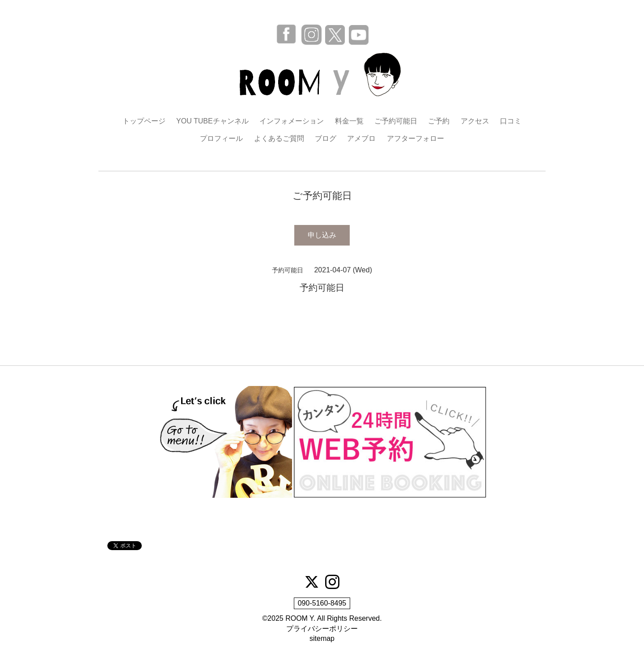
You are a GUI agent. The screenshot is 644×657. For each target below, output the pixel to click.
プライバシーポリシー (322, 629)
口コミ (511, 121)
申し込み (322, 235)
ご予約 (439, 121)
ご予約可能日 (396, 121)
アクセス (475, 121)
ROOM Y (299, 618)
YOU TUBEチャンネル (212, 121)
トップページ (144, 121)
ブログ (326, 138)
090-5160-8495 (322, 603)
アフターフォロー (415, 138)
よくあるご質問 (279, 138)
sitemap (322, 638)
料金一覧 (349, 121)
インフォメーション (292, 121)
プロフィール (221, 138)
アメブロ (361, 138)
